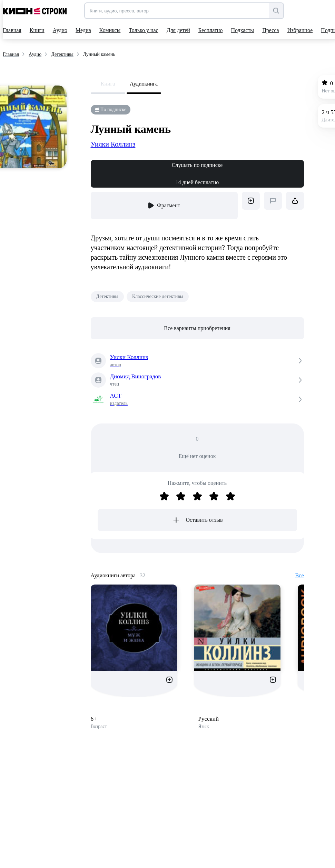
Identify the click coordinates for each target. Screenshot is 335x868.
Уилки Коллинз (113, 144)
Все (299, 575)
